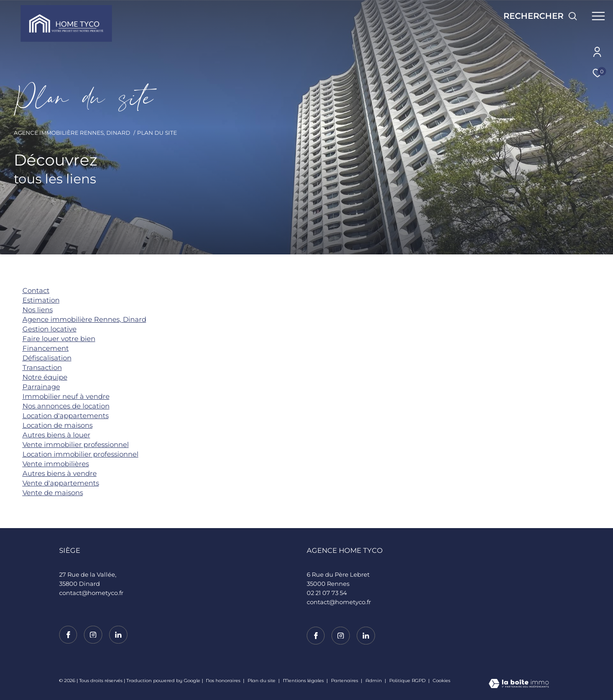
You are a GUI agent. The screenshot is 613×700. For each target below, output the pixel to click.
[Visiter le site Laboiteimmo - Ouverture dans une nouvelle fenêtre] (519, 684)
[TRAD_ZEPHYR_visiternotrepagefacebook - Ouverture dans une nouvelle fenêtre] (316, 636)
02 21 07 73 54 (327, 593)
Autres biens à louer (56, 435)
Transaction (42, 367)
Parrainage (41, 387)
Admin (374, 681)
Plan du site (262, 681)
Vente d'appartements (61, 483)
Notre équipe (45, 377)
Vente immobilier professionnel (76, 444)
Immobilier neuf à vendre (66, 396)
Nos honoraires (223, 681)
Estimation (41, 300)
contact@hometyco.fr (339, 602)
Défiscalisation (47, 358)
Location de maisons (58, 425)
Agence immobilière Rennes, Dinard (72, 133)
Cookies (442, 681)
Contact (36, 290)
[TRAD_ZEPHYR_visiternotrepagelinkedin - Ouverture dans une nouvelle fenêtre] (366, 636)
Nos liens (38, 310)
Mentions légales (304, 681)
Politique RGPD (407, 681)
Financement (46, 348)
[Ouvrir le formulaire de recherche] (541, 16)
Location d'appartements (66, 416)
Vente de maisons (53, 493)
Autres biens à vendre (60, 473)
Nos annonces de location (66, 406)
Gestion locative (50, 329)
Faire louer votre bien (59, 339)
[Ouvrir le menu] (598, 16)
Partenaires (345, 681)
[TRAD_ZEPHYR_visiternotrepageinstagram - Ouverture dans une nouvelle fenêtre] (341, 636)
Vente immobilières (56, 464)
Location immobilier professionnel (80, 454)
